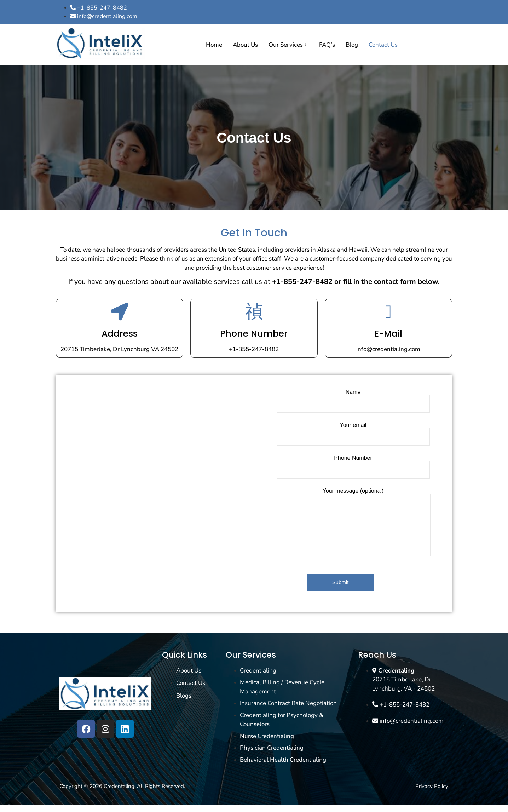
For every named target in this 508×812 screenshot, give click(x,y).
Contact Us (383, 45)
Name (353, 401)
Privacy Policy (432, 786)
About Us (245, 45)
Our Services (287, 45)
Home (214, 45)
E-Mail (388, 334)
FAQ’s (327, 45)
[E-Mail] (388, 311)
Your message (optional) (353, 522)
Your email (353, 434)
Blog (352, 45)
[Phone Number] (254, 311)
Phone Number (254, 334)
